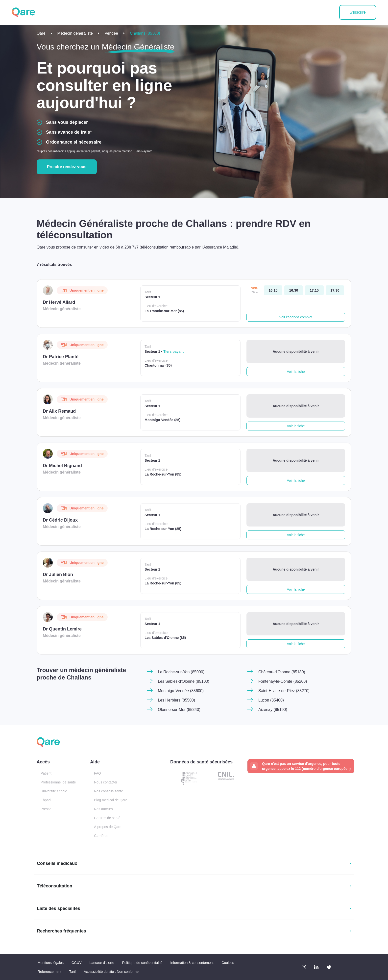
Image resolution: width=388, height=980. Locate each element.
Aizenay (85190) (273, 710)
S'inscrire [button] (358, 12)
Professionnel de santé (58, 782)
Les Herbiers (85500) (176, 700)
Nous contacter (106, 782)
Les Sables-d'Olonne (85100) (184, 681)
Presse (46, 809)
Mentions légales (51, 963)
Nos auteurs (103, 809)
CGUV (76, 963)
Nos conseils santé (109, 791)
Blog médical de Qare (111, 800)
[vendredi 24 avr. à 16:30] (294, 290)
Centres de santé (107, 818)
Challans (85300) (145, 33)
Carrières (101, 836)
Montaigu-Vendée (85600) (181, 691)
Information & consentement (192, 963)
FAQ (97, 773)
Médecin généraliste (75, 33)
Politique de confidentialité (142, 963)
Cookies (228, 963)
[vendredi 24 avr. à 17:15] (314, 290)
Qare (41, 33)
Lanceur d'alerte (102, 963)
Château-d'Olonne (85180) (282, 672)
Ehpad (46, 800)
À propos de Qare (108, 827)
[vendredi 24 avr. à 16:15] (273, 290)
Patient (46, 773)
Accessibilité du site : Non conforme (111, 972)
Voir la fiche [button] (296, 372)
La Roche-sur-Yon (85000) (181, 672)
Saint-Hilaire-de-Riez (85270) (284, 691)
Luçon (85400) (271, 700)
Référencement (49, 972)
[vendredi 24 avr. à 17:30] (335, 290)
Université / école (54, 791)
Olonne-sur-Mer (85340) (179, 710)
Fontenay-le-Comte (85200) (283, 681)
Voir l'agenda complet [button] (296, 317)
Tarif (73, 972)
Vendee (111, 33)
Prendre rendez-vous (67, 167)
